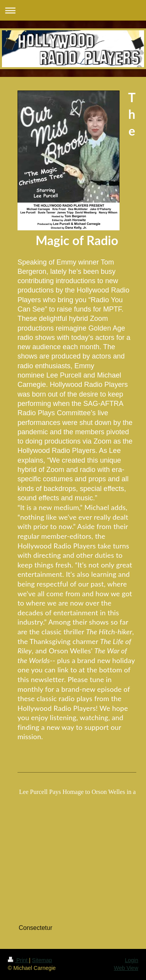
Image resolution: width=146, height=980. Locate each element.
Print (18, 960)
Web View (126, 968)
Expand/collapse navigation (73, 10)
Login (132, 960)
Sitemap (42, 960)
